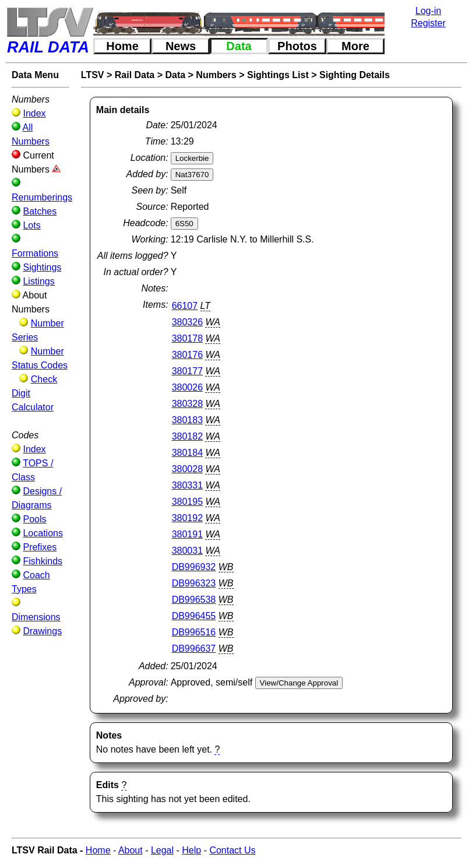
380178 (187, 338)
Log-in (428, 11)
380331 (187, 485)
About (131, 850)
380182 (187, 436)
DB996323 (194, 583)
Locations (43, 533)
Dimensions (36, 617)
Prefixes (40, 547)
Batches (40, 211)
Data (239, 46)
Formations (35, 253)
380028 (187, 469)
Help (191, 850)
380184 (187, 453)
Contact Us (232, 850)
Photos (297, 46)
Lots (31, 225)
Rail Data (135, 75)
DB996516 (194, 632)
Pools (34, 519)
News (181, 46)
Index (34, 113)
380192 (187, 518)
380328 (187, 404)
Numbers (216, 75)
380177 (187, 371)
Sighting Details (355, 75)
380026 (187, 387)
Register (428, 23)
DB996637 (194, 649)
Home (122, 46)
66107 (185, 306)
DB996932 (194, 567)
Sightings (42, 267)
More (355, 46)
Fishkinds (43, 561)
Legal (162, 850)
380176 (187, 355)
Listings (38, 281)
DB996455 (194, 616)
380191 (187, 534)
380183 (187, 420)
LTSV (93, 75)
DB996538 (194, 600)
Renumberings (42, 197)
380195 (187, 502)
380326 (187, 322)
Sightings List (278, 75)
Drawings (42, 631)
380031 (187, 551)
